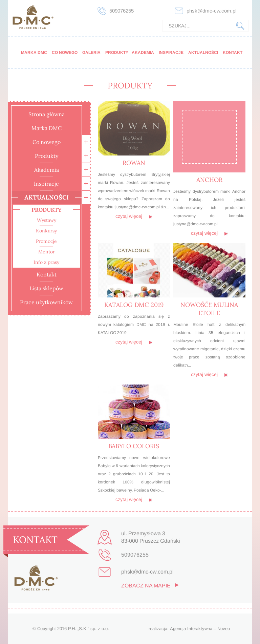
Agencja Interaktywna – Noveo (200, 629)
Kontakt (233, 53)
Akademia (143, 53)
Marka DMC (34, 53)
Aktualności (203, 53)
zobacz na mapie (146, 586)
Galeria (91, 53)
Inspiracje (171, 53)
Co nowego (65, 53)
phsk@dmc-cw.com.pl (211, 11)
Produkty (117, 53)
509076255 (122, 11)
